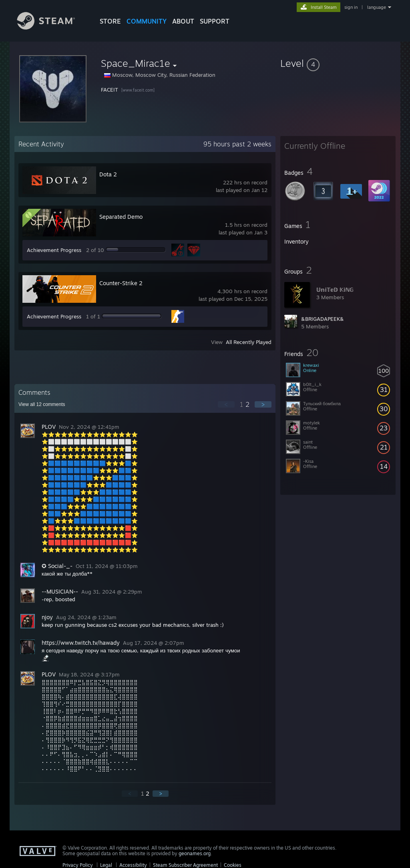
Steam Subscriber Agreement (185, 865)
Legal (106, 865)
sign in (351, 7)
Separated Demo (121, 217)
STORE (110, 21)
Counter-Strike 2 (121, 283)
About (183, 21)
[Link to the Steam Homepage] (52, 27)
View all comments (42, 404)
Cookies (233, 865)
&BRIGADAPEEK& (323, 319)
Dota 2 (108, 174)
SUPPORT (215, 21)
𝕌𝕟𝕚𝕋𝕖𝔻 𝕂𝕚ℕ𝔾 (335, 290)
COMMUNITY (147, 21)
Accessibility (133, 865)
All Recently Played (249, 342)
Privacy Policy (78, 865)
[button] (338, 63)
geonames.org (195, 853)
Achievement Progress (54, 250)
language (377, 7)
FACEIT (110, 90)
